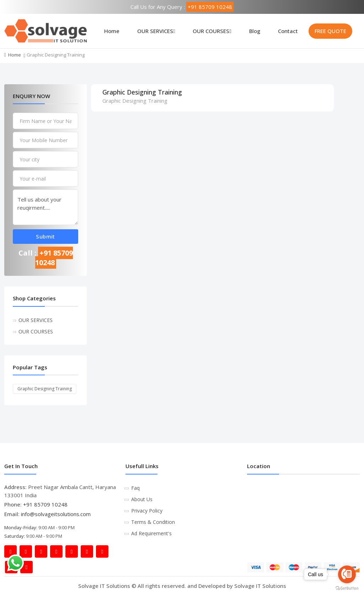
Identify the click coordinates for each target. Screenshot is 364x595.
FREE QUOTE (330, 31)
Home (112, 31)
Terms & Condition (153, 522)
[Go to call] (347, 574)
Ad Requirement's (151, 533)
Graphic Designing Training (45, 389)
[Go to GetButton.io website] (347, 588)
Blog (255, 31)
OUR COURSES (212, 31)
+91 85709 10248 (210, 7)
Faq (135, 488)
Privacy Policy (147, 511)
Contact (288, 31)
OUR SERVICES (156, 31)
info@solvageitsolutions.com (56, 514)
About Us (142, 499)
